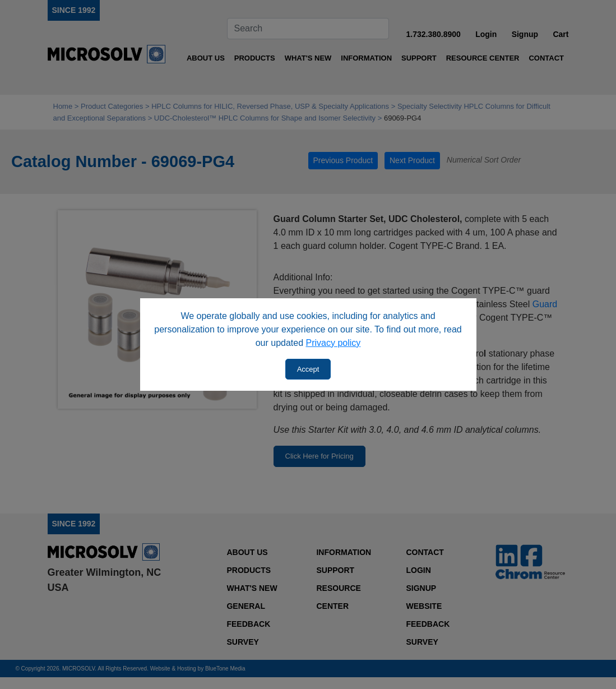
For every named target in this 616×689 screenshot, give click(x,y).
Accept (308, 369)
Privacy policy (334, 343)
